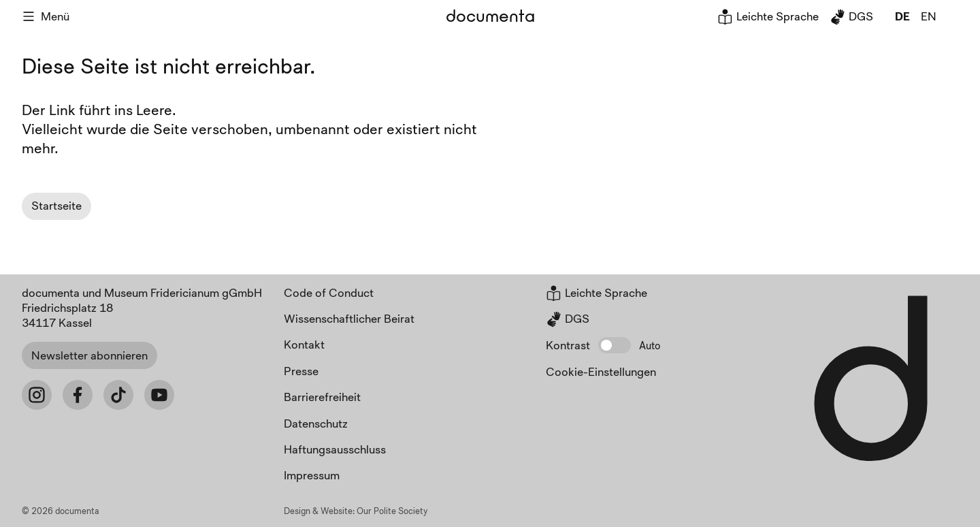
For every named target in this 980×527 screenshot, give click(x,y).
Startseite (56, 205)
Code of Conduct (329, 292)
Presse (301, 371)
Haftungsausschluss (335, 449)
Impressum (312, 475)
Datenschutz (316, 423)
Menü (46, 16)
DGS (851, 16)
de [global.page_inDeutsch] (902, 16)
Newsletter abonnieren (89, 355)
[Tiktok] (118, 395)
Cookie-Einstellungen (601, 371)
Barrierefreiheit (322, 397)
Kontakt (304, 344)
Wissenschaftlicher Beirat (349, 318)
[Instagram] (37, 395)
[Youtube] (159, 395)
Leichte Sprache (768, 16)
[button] (615, 345)
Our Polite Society (392, 511)
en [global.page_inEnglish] (929, 16)
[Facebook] (78, 395)
